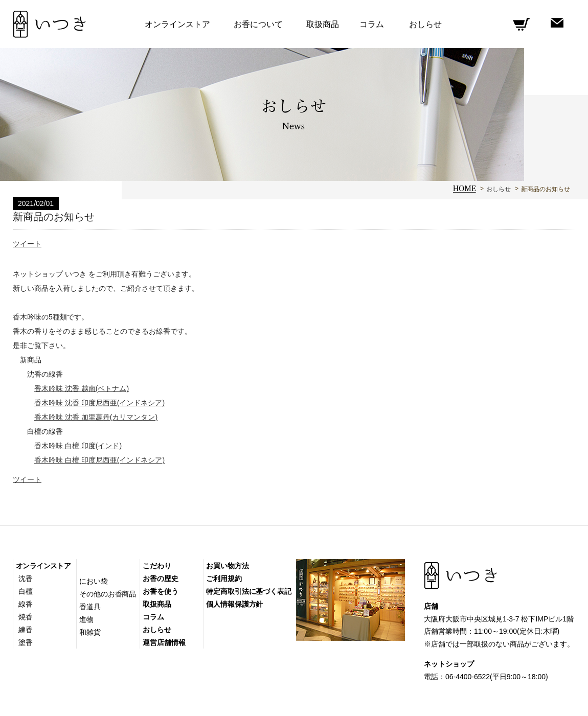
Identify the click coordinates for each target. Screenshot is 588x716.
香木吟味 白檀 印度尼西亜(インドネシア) (99, 460)
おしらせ (499, 189)
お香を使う (161, 591)
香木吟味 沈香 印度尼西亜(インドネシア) (99, 403)
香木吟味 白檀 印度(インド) (78, 446)
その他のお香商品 (108, 594)
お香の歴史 (161, 579)
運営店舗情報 (164, 642)
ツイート (27, 244)
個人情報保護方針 (234, 604)
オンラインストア (43, 566)
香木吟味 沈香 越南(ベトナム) (82, 388)
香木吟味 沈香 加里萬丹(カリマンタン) (96, 417)
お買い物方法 (227, 566)
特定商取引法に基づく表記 (249, 591)
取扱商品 (323, 24)
